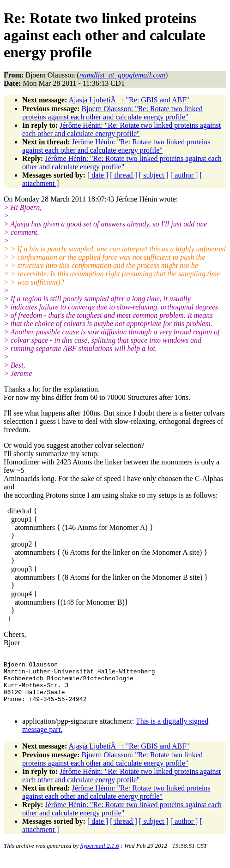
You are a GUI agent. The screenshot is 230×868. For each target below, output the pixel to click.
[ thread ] (124, 175)
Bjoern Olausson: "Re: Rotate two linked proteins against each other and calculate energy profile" (112, 113)
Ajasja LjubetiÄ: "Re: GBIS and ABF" (129, 100)
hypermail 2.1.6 (100, 857)
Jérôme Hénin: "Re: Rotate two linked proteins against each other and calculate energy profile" (121, 129)
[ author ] (184, 175)
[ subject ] (154, 175)
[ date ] (98, 175)
